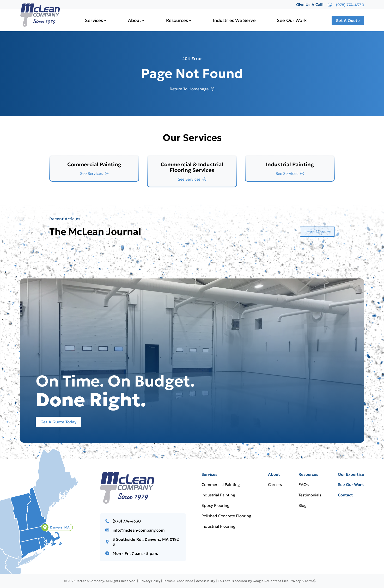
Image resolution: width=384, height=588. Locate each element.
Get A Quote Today (58, 422)
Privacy (295, 581)
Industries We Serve (234, 20)
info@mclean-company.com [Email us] (139, 530)
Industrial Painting (218, 495)
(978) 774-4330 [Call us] (127, 521)
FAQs (304, 485)
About (135, 20)
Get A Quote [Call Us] (348, 20)
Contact (345, 495)
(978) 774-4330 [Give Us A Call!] (346, 5)
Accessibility (206, 581)
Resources (177, 20)
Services (94, 20)
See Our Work (292, 20)
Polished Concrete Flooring (226, 516)
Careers (275, 485)
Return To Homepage (189, 89)
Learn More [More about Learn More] (315, 232)
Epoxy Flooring (215, 505)
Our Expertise (351, 474)
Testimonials (310, 495)
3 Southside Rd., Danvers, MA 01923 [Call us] (146, 542)
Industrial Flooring (218, 526)
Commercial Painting (221, 485)
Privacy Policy (150, 581)
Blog (303, 505)
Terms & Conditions (178, 581)
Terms (309, 581)
